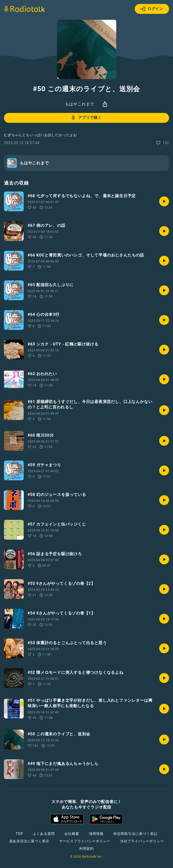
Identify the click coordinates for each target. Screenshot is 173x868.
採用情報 (96, 834)
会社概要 (72, 834)
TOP (19, 834)
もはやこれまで (80, 104)
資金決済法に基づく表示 (29, 841)
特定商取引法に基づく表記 (135, 834)
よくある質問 (44, 834)
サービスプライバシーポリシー (85, 841)
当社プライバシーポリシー (142, 841)
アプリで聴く (86, 118)
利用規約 (86, 848)
